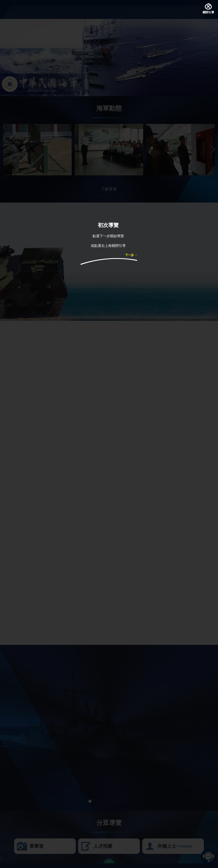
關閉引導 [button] (208, 13)
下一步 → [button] (131, 255)
